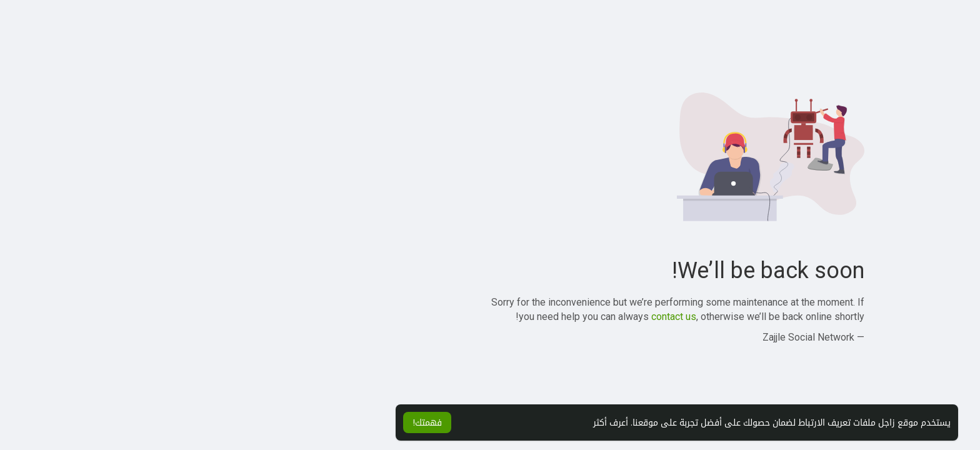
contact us (487, 317)
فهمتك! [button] (240, 422)
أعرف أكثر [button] (424, 422)
